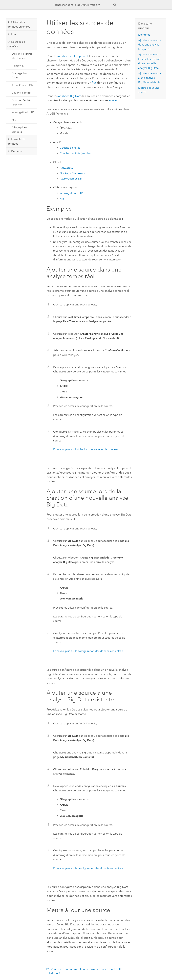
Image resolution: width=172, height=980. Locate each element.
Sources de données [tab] (16, 44)
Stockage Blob (72, 173)
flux (94, 83)
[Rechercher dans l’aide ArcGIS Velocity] (83, 5)
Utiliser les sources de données (23, 56)
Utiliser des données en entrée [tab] (19, 24)
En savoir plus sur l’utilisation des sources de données (86, 449)
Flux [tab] (14, 34)
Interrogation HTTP (23, 112)
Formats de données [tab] (16, 141)
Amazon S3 (18, 66)
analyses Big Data (70, 96)
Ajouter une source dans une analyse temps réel (150, 45)
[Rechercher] (115, 5)
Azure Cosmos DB (22, 85)
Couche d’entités (22, 93)
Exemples (144, 35)
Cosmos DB (71, 179)
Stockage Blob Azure (20, 75)
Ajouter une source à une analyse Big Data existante (150, 78)
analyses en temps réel (73, 56)
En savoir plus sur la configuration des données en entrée (88, 651)
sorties (113, 100)
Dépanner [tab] (17, 151)
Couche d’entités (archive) (22, 102)
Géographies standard (19, 129)
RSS (14, 120)
